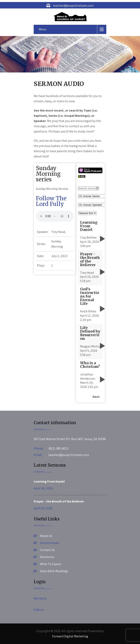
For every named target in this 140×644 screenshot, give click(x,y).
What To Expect (51, 564)
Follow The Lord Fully (51, 201)
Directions (47, 557)
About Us (46, 536)
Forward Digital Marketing (70, 636)
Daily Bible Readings (54, 571)
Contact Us (47, 550)
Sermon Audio (50, 543)
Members (40, 598)
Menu (42, 29)
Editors (39, 610)
